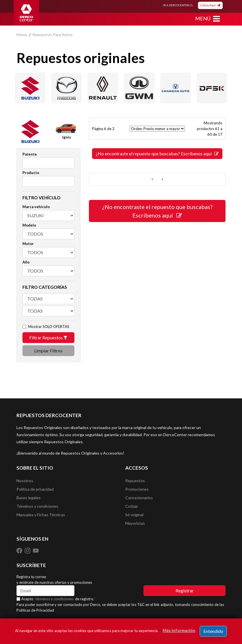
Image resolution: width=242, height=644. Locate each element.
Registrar (185, 590)
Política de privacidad (35, 489)
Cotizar (132, 506)
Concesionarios (139, 498)
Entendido (213, 631)
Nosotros (25, 481)
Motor (28, 244)
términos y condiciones (54, 599)
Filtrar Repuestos (48, 337)
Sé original (134, 515)
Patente (30, 154)
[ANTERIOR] (152, 179)
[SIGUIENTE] (162, 179)
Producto (31, 173)
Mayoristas (135, 523)
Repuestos (135, 481)
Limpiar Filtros (48, 351)
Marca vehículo (36, 207)
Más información (179, 631)
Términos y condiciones (37, 506)
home (22, 34)
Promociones (137, 489)
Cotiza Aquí (210, 5)
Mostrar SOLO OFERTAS (49, 327)
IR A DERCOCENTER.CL (178, 5)
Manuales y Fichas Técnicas (41, 515)
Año (26, 262)
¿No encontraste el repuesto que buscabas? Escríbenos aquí (157, 153)
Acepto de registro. (58, 599)
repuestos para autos (53, 34)
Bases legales (29, 498)
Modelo (29, 225)
